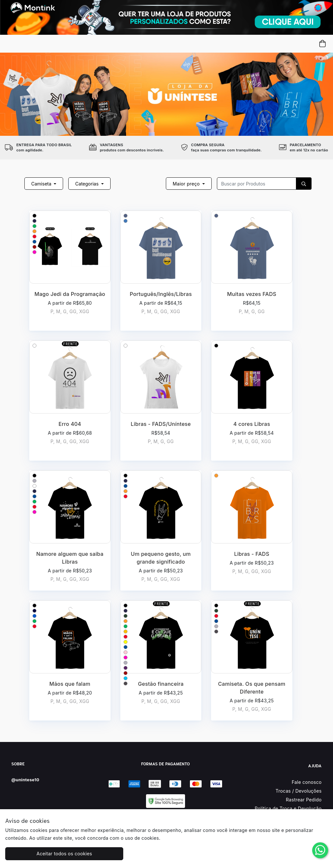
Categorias (87, 184)
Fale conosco (307, 782)
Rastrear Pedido (304, 800)
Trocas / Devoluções (299, 791)
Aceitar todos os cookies (46, 854)
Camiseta (42, 184)
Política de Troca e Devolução (288, 808)
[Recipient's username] (257, 184)
